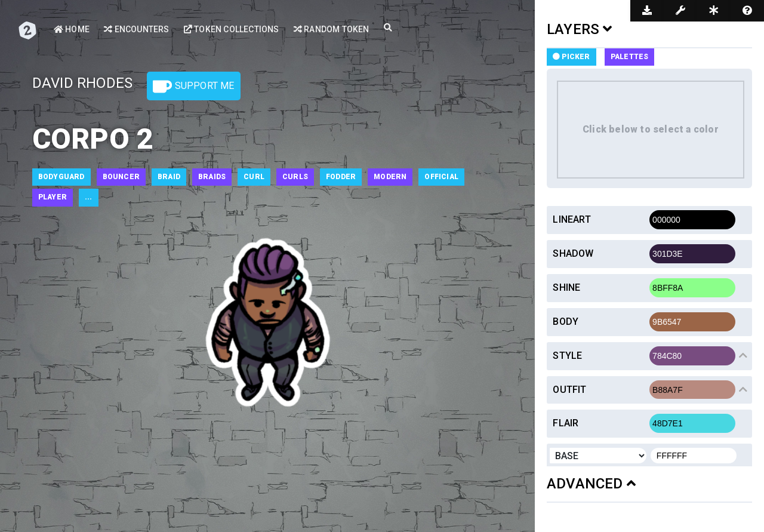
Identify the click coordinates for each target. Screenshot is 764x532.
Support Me (193, 87)
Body (566, 322)
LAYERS (580, 29)
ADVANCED (591, 484)
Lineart (572, 219)
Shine (566, 287)
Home (72, 29)
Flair (566, 423)
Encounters (136, 29)
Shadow (573, 253)
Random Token (332, 29)
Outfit (569, 390)
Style (567, 356)
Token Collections (232, 29)
